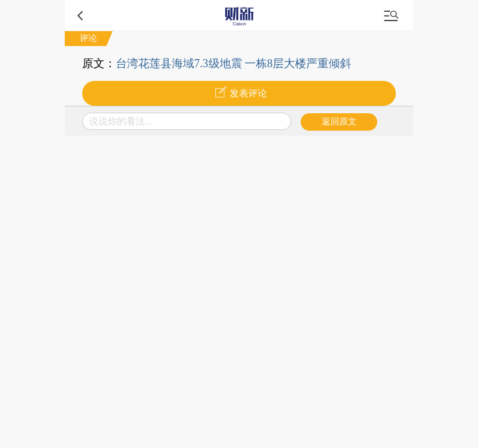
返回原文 (339, 122)
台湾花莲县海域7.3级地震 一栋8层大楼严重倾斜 (233, 63)
